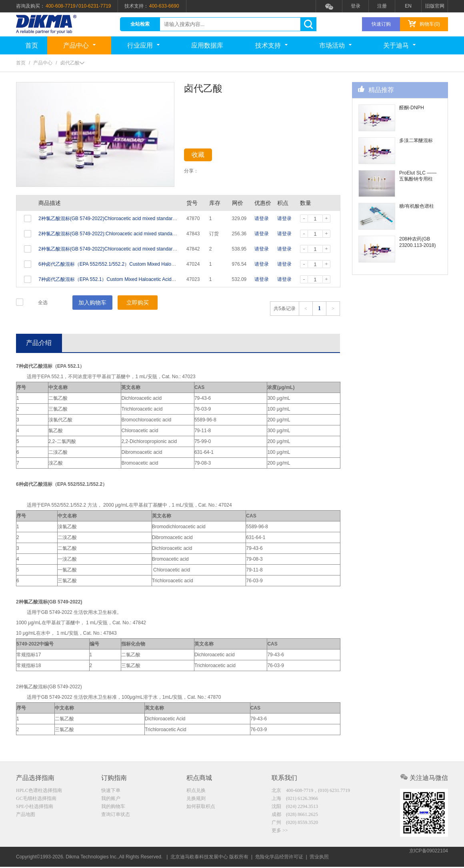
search (308, 24)
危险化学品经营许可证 (279, 858)
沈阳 (295, 808)
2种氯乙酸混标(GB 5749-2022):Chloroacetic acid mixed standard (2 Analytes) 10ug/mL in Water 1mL (146, 234)
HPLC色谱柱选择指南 (39, 792)
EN (408, 6)
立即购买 (138, 303)
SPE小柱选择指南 (35, 808)
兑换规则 (196, 800)
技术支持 (271, 45)
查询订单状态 (116, 817)
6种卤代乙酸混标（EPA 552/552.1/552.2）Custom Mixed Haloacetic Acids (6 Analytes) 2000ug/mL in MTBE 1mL (159, 264)
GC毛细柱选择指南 (36, 800)
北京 (311, 792)
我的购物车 (113, 808)
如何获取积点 (201, 808)
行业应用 (143, 45)
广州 (295, 825)
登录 (356, 6)
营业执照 (319, 858)
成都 (295, 817)
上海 (295, 800)
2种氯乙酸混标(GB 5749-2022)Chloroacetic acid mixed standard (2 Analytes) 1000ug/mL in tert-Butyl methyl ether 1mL (165, 249)
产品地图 (26, 817)
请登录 (262, 219)
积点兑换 (196, 792)
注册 (382, 6)
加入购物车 (92, 303)
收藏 (205, 156)
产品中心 (79, 45)
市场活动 (335, 45)
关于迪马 (399, 45)
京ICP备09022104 (429, 858)
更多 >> (280, 834)
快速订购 (381, 24)
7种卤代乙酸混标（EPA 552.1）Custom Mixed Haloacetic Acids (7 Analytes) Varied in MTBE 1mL (142, 279)
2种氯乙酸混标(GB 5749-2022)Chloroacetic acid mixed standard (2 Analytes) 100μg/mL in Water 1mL (146, 219)
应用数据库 (207, 45)
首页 (32, 45)
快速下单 (111, 792)
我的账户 (111, 800)
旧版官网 (435, 6)
